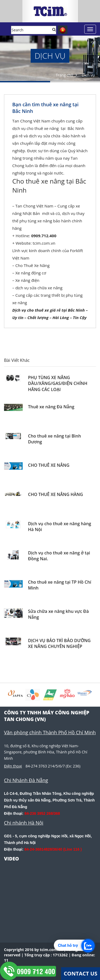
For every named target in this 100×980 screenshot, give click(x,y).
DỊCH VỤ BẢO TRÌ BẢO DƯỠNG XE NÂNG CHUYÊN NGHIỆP (59, 643)
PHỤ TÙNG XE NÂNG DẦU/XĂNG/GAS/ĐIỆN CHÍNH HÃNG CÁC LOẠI (58, 383)
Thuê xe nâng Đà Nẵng (51, 407)
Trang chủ (64, 75)
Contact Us (81, 973)
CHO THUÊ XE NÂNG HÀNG (55, 494)
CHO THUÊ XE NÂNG (49, 465)
